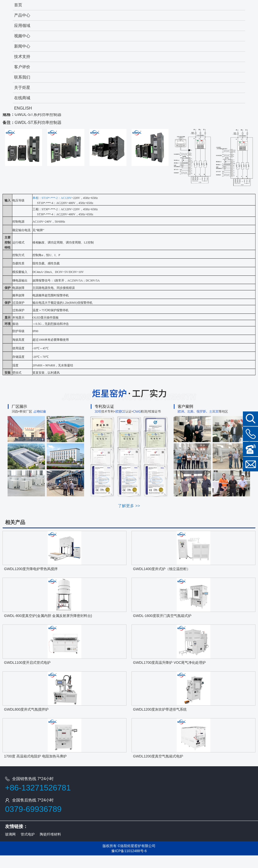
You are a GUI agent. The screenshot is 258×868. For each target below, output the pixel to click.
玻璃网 (10, 834)
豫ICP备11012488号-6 (129, 851)
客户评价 (22, 67)
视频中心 (22, 36)
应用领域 (22, 26)
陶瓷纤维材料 (50, 834)
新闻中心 (22, 46)
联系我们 (22, 77)
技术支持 (22, 57)
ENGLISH (23, 108)
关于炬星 (22, 88)
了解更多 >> (129, 506)
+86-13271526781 (38, 788)
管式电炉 (28, 834)
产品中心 (22, 15)
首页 (18, 5)
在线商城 (22, 98)
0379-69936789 (33, 809)
